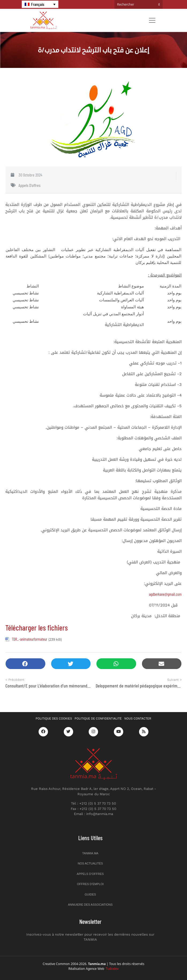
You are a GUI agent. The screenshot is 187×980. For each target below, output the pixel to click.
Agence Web (102, 969)
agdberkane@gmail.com (165, 594)
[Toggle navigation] (152, 20)
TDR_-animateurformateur (29, 639)
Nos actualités (90, 863)
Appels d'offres (29, 185)
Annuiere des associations (90, 905)
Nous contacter (138, 719)
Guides (90, 894)
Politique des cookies (54, 719)
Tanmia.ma (90, 853)
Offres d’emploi (90, 884)
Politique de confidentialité (98, 719)
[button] (25, 664)
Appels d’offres (90, 874)
